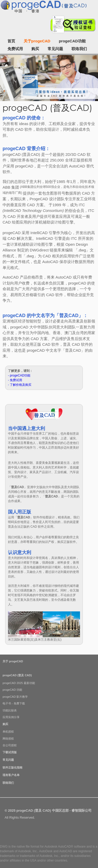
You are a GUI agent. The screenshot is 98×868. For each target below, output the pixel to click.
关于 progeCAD (13, 661)
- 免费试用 (15, 380)
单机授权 (8, 732)
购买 (35, 49)
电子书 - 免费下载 (14, 703)
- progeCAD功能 (19, 375)
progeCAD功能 (72, 41)
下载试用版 (10, 752)
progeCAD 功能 (12, 690)
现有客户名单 (11, 775)
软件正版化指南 (12, 767)
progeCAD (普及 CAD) (17, 675)
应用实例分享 (11, 717)
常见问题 (55, 49)
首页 (11, 41)
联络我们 (79, 49)
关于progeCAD (37, 41)
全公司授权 (10, 745)
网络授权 (8, 739)
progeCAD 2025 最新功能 (19, 683)
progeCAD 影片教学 (15, 697)
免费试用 (15, 49)
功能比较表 (10, 710)
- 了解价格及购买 (20, 385)
